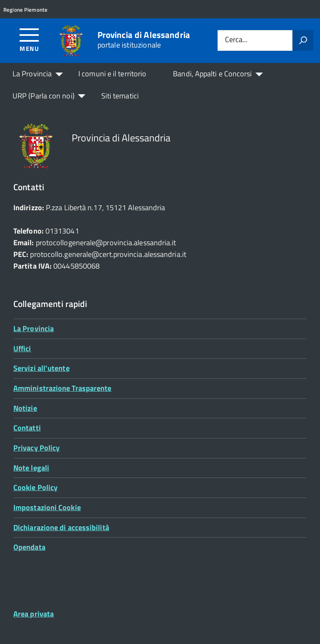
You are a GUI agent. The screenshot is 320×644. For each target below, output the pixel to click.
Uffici (22, 348)
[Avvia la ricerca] (303, 40)
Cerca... (236, 40)
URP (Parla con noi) (44, 96)
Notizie (25, 408)
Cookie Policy (35, 487)
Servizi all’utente (41, 368)
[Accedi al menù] (29, 39)
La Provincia (32, 74)
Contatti (27, 428)
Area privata (34, 614)
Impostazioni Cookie (47, 507)
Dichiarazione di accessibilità (61, 527)
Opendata (29, 547)
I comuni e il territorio (112, 74)
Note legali (31, 468)
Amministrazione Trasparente (62, 388)
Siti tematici (120, 96)
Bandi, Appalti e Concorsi (212, 74)
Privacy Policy (36, 448)
